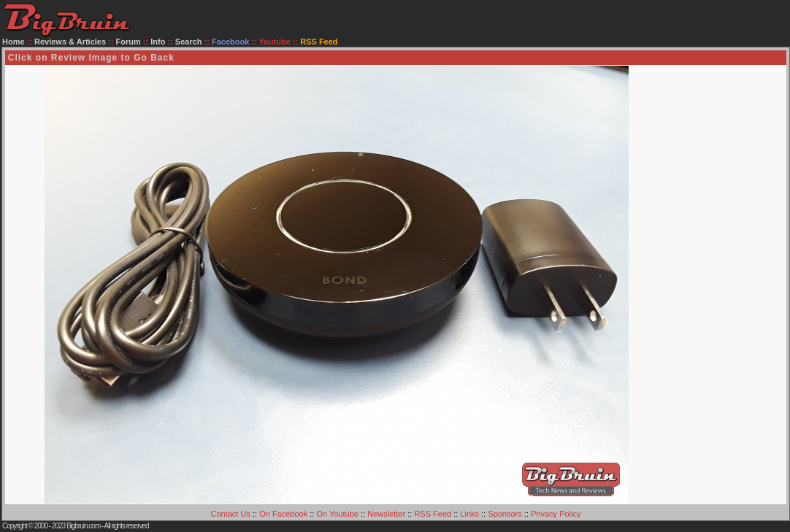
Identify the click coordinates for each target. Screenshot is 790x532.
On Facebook (283, 514)
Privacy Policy (556, 514)
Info (158, 42)
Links (469, 514)
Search (189, 42)
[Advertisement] (727, 285)
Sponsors (505, 514)
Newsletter (386, 514)
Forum (129, 42)
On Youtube (337, 514)
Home (14, 42)
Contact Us (231, 514)
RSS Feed (433, 514)
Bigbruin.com (83, 526)
